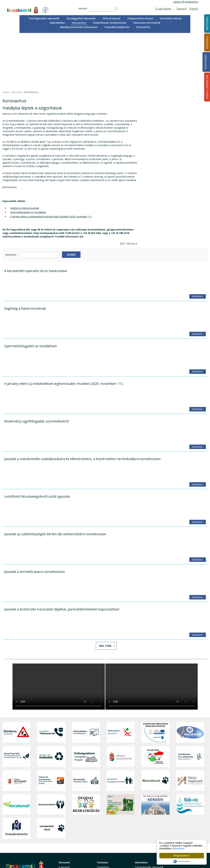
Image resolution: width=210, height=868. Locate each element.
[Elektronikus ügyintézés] (121, 678)
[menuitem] (44, 18)
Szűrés (71, 201)
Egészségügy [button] (65, 824)
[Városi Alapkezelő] (190, 727)
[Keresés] (101, 9)
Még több (105, 592)
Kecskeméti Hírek (184, 809)
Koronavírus (79, 23)
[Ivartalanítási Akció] (51, 774)
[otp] (121, 750)
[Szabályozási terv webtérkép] (190, 703)
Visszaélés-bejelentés (117, 27)
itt (81, 182)
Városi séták (103, 835)
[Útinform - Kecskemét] (16, 678)
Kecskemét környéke (108, 832)
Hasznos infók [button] (104, 853)
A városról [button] (64, 813)
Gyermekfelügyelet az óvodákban (28, 158)
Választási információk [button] (147, 23)
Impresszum (11, 848)
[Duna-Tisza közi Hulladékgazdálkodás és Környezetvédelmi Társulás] (16, 703)
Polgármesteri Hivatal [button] (140, 18)
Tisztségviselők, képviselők (44, 18)
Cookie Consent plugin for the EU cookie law (182, 861)
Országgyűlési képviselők (81, 18)
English (194, 9)
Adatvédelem (57, 23)
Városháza (205, 62)
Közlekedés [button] (65, 838)
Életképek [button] (64, 845)
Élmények (102, 828)
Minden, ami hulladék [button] (70, 853)
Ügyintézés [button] (64, 820)
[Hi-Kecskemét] (190, 678)
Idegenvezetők (104, 817)
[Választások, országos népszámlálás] (155, 703)
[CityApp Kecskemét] (16, 727)
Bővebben (179, 849)
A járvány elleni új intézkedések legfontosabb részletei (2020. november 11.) (51, 162)
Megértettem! (182, 856)
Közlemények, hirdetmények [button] (110, 23)
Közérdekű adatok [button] (171, 18)
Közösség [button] (64, 841)
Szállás (100, 843)
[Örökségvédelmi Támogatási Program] (86, 703)
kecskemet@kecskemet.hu (27, 840)
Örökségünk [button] (103, 820)
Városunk (64, 809)
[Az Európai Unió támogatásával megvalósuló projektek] (155, 678)
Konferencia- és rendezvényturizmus (107, 848)
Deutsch (182, 9)
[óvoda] (86, 750)
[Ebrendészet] (155, 727)
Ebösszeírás (143, 27)
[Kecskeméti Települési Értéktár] (86, 727)
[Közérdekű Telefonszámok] (51, 678)
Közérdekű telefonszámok (73, 817)
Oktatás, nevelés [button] (67, 834)
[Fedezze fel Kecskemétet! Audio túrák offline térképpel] (51, 727)
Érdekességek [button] (104, 824)
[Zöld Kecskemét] (16, 750)
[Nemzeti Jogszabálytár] (121, 703)
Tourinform (103, 813)
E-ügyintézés (163, 9)
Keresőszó (11, 201)
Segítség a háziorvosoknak (25, 154)
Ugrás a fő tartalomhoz (186, 2)
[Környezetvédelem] (51, 750)
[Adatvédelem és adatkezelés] (86, 678)
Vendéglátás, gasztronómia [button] (111, 839)
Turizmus (102, 809)
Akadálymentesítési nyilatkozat (79, 27)
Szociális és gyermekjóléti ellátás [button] (72, 829)
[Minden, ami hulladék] (51, 703)
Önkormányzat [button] (112, 18)
